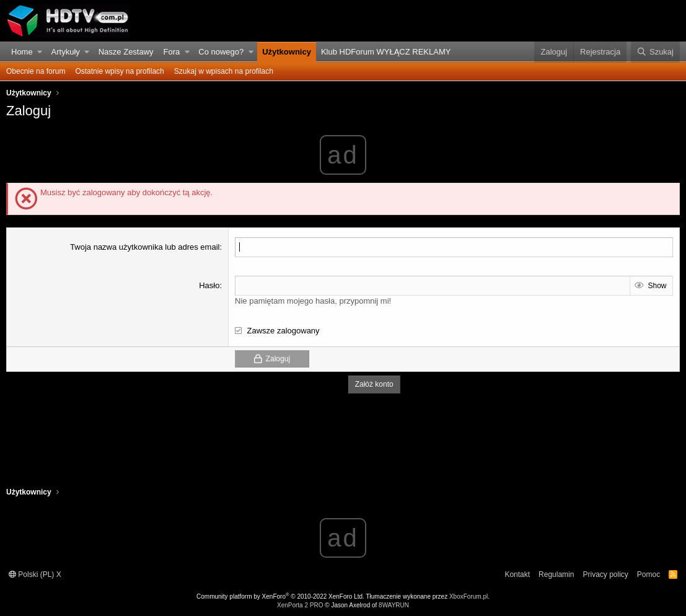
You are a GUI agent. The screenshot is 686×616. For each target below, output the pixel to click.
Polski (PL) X (35, 574)
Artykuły (66, 52)
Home (22, 52)
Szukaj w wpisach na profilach (224, 71)
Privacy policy (605, 574)
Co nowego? (221, 52)
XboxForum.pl (468, 596)
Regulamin (556, 574)
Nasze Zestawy (126, 52)
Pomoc (649, 574)
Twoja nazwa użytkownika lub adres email (145, 247)
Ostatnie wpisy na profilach (119, 71)
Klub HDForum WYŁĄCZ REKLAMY (386, 52)
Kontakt (517, 574)
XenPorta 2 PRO (300, 605)
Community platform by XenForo (280, 596)
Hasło (209, 285)
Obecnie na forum (36, 71)
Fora (172, 52)
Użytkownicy (287, 52)
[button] (40, 52)
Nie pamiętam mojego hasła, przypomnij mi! (313, 301)
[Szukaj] (655, 52)
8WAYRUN (394, 605)
